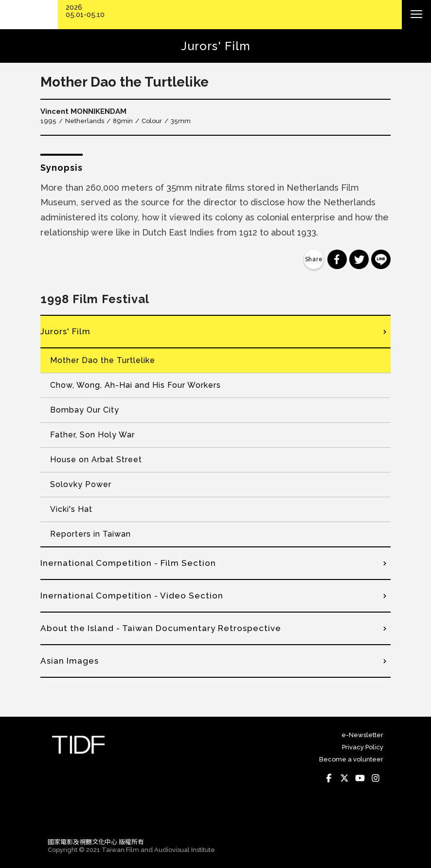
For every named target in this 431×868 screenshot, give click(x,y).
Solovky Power (81, 484)
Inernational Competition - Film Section (128, 563)
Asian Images (70, 661)
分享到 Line (381, 259)
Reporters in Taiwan (90, 534)
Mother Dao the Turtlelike (103, 360)
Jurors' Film (65, 331)
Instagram (376, 778)
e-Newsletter (362, 735)
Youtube (360, 778)
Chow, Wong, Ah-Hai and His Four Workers (135, 385)
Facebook (329, 778)
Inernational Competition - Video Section (132, 596)
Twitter (344, 778)
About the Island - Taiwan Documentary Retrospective (161, 628)
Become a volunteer (351, 759)
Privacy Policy (363, 747)
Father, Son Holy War (92, 435)
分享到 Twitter (359, 259)
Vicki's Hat (71, 509)
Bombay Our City (85, 410)
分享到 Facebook (337, 259)
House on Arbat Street (96, 460)
